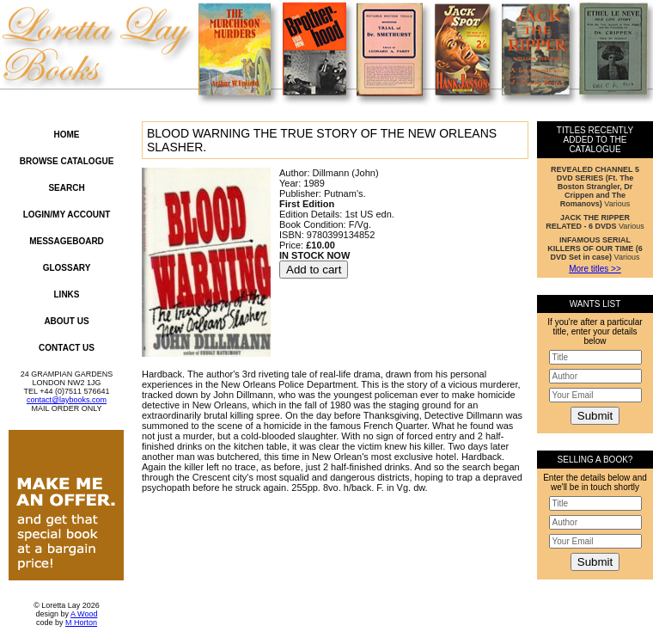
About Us (66, 321)
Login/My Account (67, 215)
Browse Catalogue (67, 161)
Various (595, 187)
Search (66, 188)
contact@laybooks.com (67, 400)
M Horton (81, 623)
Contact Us (67, 348)
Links (67, 294)
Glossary (67, 268)
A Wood (84, 614)
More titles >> (595, 269)
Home (67, 135)
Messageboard (67, 241)
